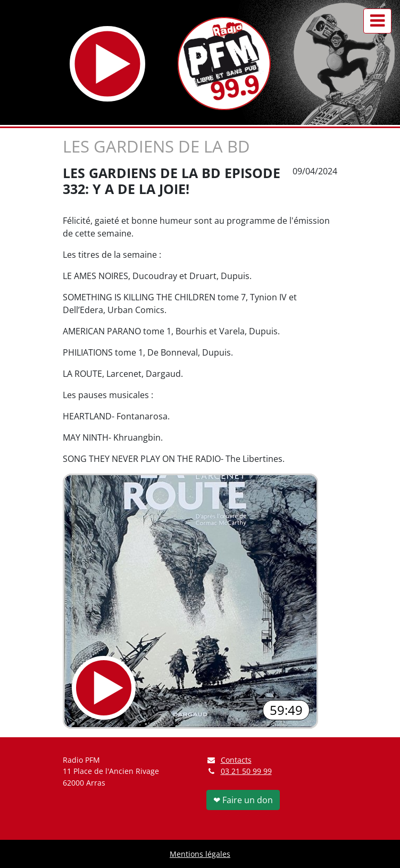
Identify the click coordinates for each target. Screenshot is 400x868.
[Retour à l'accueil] (224, 64)
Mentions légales (200, 854)
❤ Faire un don (243, 800)
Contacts (229, 760)
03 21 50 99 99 (246, 771)
